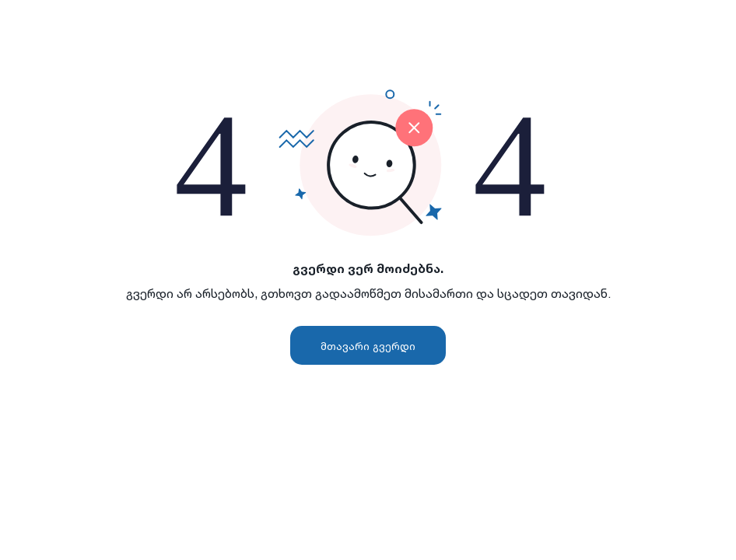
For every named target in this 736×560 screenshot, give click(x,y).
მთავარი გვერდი (368, 346)
